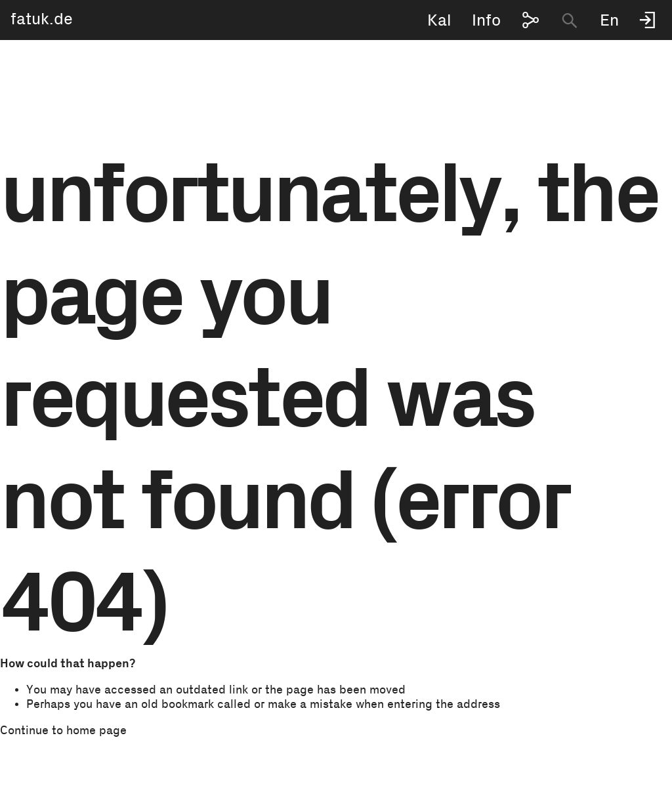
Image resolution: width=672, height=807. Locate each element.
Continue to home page (63, 731)
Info (486, 21)
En (609, 21)
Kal (439, 21)
